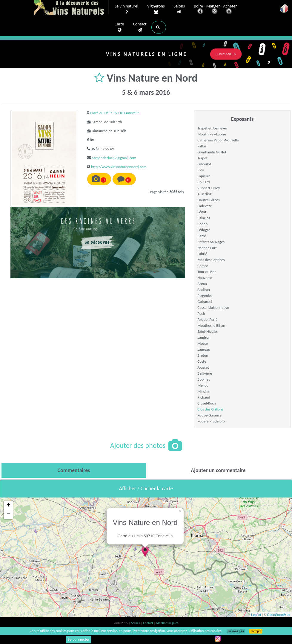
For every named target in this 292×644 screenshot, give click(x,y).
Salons (179, 9)
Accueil (136, 623)
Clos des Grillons (210, 409)
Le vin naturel (126, 9)
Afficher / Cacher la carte (146, 489)
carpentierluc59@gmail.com (114, 158)
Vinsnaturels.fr (71, 8)
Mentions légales (167, 623)
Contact (140, 27)
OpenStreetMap (279, 615)
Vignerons (156, 9)
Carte (119, 27)
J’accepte (256, 631)
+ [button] (9, 506)
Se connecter (79, 639)
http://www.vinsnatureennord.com (119, 167)
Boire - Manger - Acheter (215, 10)
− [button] (9, 515)
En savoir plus (236, 631)
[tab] (74, 470)
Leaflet (256, 615)
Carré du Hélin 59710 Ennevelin (115, 113)
